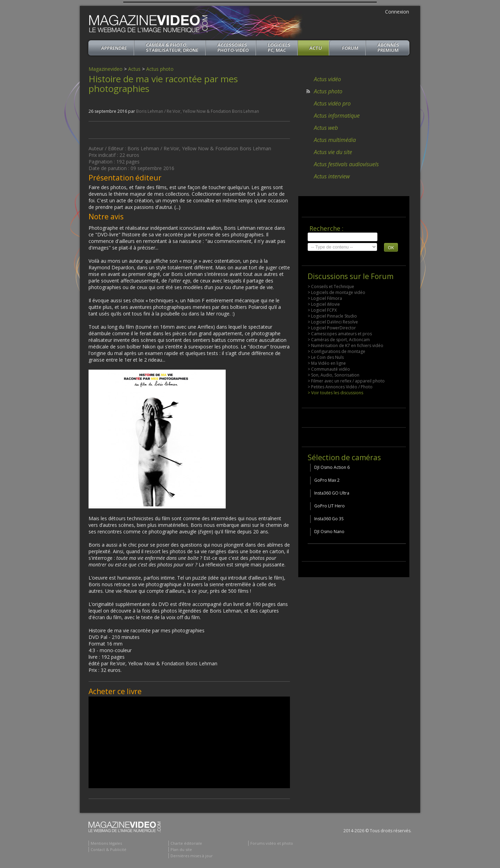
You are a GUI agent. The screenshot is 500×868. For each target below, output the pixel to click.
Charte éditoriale (186, 843)
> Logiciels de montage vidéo (336, 292)
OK (391, 247)
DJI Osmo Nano (329, 532)
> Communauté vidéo (329, 369)
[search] (343, 237)
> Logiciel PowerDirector (332, 328)
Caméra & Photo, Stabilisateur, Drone (172, 47)
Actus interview (332, 176)
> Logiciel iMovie (324, 304)
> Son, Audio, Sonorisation (334, 375)
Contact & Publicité (109, 849)
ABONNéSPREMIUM (388, 47)
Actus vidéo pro (332, 103)
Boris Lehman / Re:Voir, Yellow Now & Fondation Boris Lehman (198, 111)
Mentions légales (106, 843)
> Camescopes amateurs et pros (340, 334)
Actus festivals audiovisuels (346, 164)
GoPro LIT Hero (330, 506)
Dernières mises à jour (192, 856)
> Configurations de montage (336, 351)
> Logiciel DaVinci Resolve (333, 322)
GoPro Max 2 (327, 480)
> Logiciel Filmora (325, 298)
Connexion (397, 12)
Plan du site (181, 849)
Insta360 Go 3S (329, 519)
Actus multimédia (335, 140)
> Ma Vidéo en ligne (327, 363)
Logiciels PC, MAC (279, 47)
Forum (350, 48)
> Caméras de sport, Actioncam (339, 340)
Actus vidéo (327, 79)
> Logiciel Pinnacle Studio (332, 316)
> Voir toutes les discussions (335, 393)
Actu (316, 48)
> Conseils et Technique (331, 286)
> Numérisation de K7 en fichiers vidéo (345, 345)
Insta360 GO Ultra (332, 493)
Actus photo (160, 69)
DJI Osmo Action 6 (332, 467)
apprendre (114, 48)
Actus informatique (337, 116)
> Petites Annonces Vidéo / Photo (340, 387)
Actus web (326, 128)
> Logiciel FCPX (322, 310)
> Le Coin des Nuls (326, 357)
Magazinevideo (106, 69)
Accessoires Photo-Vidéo (233, 47)
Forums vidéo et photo (272, 843)
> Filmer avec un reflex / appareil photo (346, 381)
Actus (134, 69)
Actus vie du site (333, 152)
